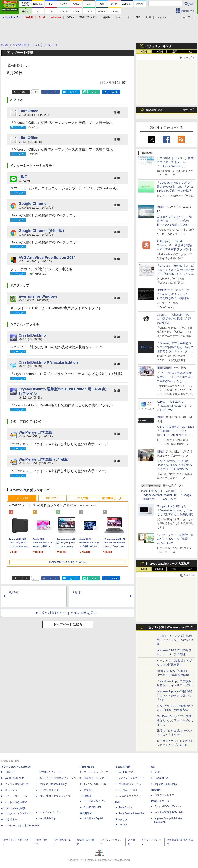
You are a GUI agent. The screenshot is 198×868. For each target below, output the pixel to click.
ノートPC (22, 498)
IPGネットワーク (160, 801)
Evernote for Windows (38, 296)
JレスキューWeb (128, 790)
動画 (149, 17)
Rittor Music (87, 767)
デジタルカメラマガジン (18, 813)
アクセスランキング (159, 46)
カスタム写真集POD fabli (169, 812)
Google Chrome (33, 204)
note (94, 92)
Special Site (154, 110)
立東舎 (87, 790)
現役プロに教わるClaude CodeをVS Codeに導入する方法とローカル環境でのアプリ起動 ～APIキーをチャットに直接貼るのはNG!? (175, 469)
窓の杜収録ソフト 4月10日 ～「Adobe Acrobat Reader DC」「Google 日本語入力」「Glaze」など (166, 495)
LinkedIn (114, 92)
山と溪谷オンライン (95, 801)
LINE (23, 177)
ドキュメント (123, 17)
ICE (153, 767)
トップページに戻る (68, 624)
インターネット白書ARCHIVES (22, 826)
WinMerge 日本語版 (35, 432)
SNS (138, 17)
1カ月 (189, 52)
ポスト (24, 92)
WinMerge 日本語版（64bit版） (45, 459)
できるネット (12, 819)
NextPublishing (47, 818)
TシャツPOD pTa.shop (168, 806)
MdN (118, 802)
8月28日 (14, 592)
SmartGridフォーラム (51, 772)
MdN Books (125, 807)
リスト (36, 92)
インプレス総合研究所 (17, 784)
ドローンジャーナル (16, 796)
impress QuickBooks (166, 784)
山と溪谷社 (86, 796)
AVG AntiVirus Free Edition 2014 (47, 257)
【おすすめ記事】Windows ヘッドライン (170, 627)
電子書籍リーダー (113, 498)
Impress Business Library (53, 784)
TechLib (123, 825)
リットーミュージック (96, 772)
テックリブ (121, 819)
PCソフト (52, 498)
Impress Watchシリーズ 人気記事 (168, 564)
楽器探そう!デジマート (96, 778)
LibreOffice (28, 111)
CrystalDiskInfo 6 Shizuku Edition (48, 362)
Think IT (9, 772)
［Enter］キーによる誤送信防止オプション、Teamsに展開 (175, 640)
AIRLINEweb (126, 772)
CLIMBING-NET (93, 807)
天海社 (158, 772)
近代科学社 (86, 813)
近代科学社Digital (93, 818)
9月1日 (77, 592)
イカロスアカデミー (130, 796)
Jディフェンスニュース (132, 778)
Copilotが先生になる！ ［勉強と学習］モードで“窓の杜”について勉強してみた (174, 221)
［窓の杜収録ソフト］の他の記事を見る (68, 613)
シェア (53, 92)
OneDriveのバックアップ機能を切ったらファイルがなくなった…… (175, 720)
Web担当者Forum (15, 778)
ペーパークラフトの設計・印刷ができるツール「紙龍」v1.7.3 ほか (175, 539)
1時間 (144, 52)
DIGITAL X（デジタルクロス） (56, 796)
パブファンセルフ (164, 795)
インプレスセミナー (50, 790)
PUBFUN (156, 790)
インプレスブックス (50, 812)
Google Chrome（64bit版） (42, 231)
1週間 (174, 52)
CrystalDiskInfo (32, 335)
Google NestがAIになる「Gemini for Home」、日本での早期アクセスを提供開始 (175, 510)
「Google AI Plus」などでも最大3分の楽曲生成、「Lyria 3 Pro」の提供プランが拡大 (175, 187)
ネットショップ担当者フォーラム (58, 778)
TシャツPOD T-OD (95, 784)
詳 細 (117, 112)
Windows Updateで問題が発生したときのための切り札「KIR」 (175, 696)
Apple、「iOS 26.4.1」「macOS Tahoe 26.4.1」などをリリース (174, 406)
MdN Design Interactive (132, 813)
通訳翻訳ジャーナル (130, 784)
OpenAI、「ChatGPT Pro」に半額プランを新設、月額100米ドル (174, 319)
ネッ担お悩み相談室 (16, 802)
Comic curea (161, 778)
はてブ (73, 92)
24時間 (159, 52)
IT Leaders (11, 790)
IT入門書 (83, 498)
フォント (162, 17)
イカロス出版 (122, 767)
